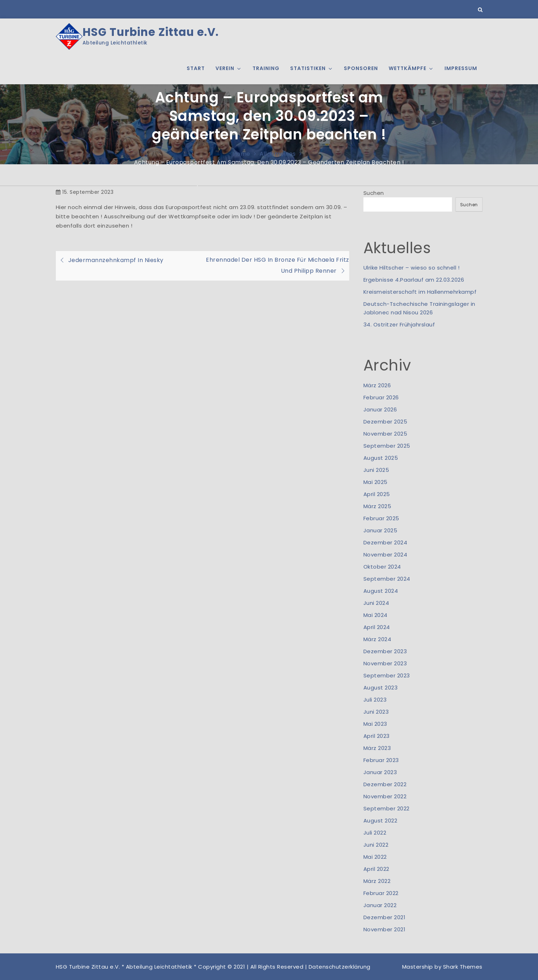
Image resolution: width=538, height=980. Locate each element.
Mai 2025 (375, 482)
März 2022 (377, 881)
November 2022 (385, 796)
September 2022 (387, 808)
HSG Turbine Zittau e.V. (151, 32)
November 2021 (385, 929)
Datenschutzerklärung (340, 967)
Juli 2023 (375, 700)
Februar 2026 (381, 397)
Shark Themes (463, 967)
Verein (229, 68)
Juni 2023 (376, 712)
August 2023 (381, 688)
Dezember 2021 (385, 917)
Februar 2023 (381, 760)
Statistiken (312, 68)
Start (196, 68)
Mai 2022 (375, 857)
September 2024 (387, 579)
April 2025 (377, 494)
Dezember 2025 (385, 422)
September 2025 (387, 446)
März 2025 (377, 506)
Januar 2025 (380, 530)
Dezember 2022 (385, 784)
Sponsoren (361, 68)
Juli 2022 (375, 833)
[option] (269, 186)
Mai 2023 (375, 724)
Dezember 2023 (385, 651)
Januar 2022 (380, 905)
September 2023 (387, 675)
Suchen (374, 193)
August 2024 (381, 591)
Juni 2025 (376, 470)
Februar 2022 (381, 893)
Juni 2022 (376, 845)
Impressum (461, 68)
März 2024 (377, 639)
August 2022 (380, 821)
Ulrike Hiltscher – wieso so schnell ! (412, 268)
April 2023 (377, 736)
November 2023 (385, 663)
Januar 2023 (380, 772)
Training (266, 68)
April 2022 (376, 869)
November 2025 (385, 434)
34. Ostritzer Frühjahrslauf (399, 324)
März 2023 (377, 748)
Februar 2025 (381, 518)
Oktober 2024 (382, 567)
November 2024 (385, 555)
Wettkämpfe (411, 68)
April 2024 (377, 627)
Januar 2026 (380, 409)
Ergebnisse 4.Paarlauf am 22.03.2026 (414, 280)
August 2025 (381, 458)
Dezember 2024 (385, 542)
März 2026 (377, 385)
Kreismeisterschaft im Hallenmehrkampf (420, 292)
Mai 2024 (375, 615)
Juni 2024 (376, 603)
